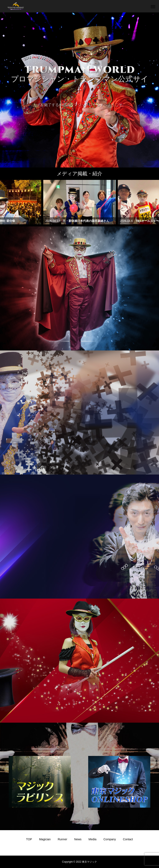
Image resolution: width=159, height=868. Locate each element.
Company (110, 839)
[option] (79, 90)
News (78, 839)
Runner (63, 839)
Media (93, 839)
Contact (128, 839)
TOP (29, 839)
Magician (45, 839)
